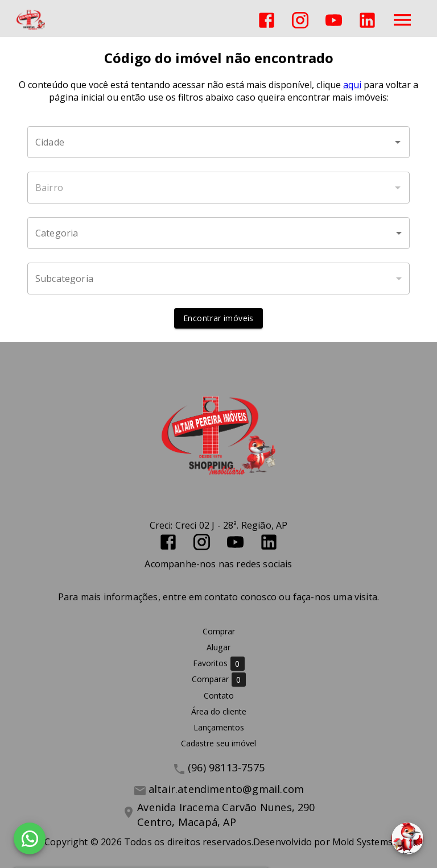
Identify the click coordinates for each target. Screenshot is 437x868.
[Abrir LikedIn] (367, 20)
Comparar (219, 680)
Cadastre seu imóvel (218, 743)
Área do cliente (219, 711)
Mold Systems (362, 842)
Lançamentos (219, 727)
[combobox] (218, 142)
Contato (219, 695)
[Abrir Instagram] (300, 20)
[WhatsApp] (30, 838)
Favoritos (219, 664)
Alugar (218, 647)
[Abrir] (398, 142)
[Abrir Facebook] (267, 20)
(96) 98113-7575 (226, 767)
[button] (218, 233)
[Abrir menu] (402, 20)
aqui (352, 85)
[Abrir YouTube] (334, 20)
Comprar (219, 631)
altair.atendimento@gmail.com (226, 789)
